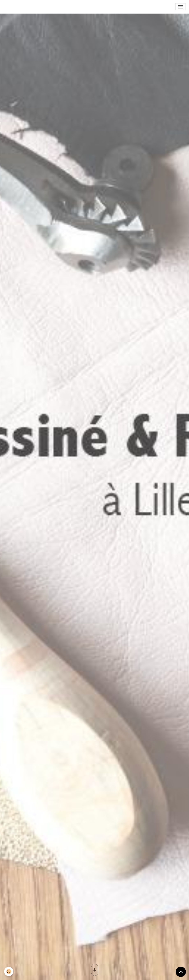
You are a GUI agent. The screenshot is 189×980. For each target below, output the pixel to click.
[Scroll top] (181, 972)
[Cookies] (9, 971)
